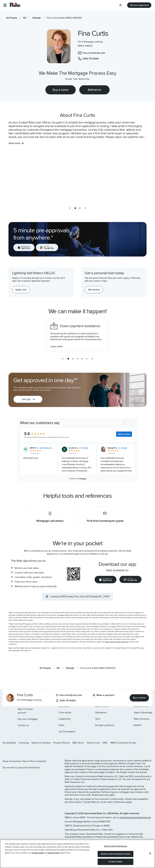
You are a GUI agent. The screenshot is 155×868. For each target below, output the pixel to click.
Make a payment (104, 695)
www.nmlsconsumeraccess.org (135, 817)
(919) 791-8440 (66, 701)
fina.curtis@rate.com (69, 695)
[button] (5, 5)
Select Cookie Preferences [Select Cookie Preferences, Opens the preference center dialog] (115, 846)
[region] (77, 854)
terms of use (54, 853)
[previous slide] (70, 208)
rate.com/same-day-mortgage (117, 642)
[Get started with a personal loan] (94, 290)
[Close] (150, 853)
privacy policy (38, 853)
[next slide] (85, 208)
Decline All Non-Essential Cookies (115, 854)
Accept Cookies (115, 862)
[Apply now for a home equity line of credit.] (21, 290)
